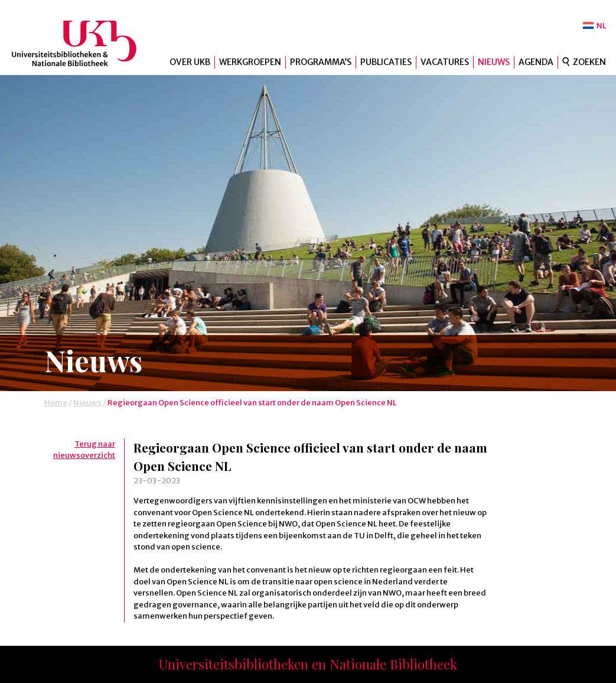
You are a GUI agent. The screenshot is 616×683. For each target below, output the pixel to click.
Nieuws (494, 62)
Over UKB (190, 62)
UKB (84, 43)
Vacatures (445, 62)
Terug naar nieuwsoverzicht (84, 450)
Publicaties (386, 62)
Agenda (536, 62)
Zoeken (589, 62)
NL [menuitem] (602, 26)
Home (56, 403)
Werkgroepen (250, 62)
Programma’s (321, 62)
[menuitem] (595, 26)
